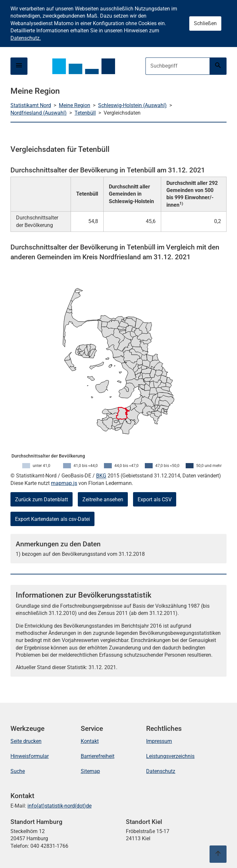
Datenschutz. (26, 38)
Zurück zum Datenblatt (42, 499)
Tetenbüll (85, 113)
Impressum (159, 741)
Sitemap (90, 771)
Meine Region (75, 105)
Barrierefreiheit (98, 756)
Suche (18, 771)
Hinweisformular (30, 756)
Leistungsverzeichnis (170, 756)
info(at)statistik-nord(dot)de (59, 806)
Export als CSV (155, 499)
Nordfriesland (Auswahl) (39, 113)
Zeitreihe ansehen (103, 499)
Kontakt (90, 741)
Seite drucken (26, 741)
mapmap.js (64, 483)
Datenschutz (161, 771)
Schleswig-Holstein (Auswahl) (132, 105)
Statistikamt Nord (31, 105)
